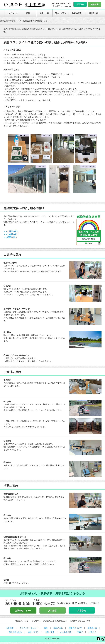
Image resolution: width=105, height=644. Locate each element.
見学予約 (80, 4)
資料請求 (95, 4)
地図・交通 (44, 13)
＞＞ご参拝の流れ (11, 234)
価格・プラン (61, 13)
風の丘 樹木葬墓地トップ (10, 21)
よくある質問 (66, 632)
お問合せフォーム (23, 611)
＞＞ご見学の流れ (11, 231)
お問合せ (92, 632)
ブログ (80, 632)
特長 (28, 13)
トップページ (12, 13)
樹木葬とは (93, 13)
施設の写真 (77, 13)
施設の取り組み (15, 632)
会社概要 (10, 628)
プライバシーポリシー (29, 628)
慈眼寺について (75, 628)
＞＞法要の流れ (10, 237)
